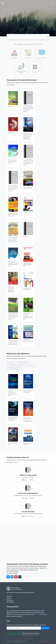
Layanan (9, 598)
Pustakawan (10, 600)
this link (37, 614)
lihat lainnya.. (35, 68)
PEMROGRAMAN (24, 362)
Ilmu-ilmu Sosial (28, 54)
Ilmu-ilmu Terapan (42, 54)
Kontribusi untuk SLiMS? (31, 634)
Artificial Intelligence (14, 369)
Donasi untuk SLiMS (14, 634)
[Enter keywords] (24, 628)
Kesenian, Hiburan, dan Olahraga (21, 68)
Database (11, 362)
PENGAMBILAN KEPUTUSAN (16, 366)
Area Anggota (10, 602)
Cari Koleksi (45, 628)
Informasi (9, 596)
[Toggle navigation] (53, 3)
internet (31, 366)
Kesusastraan (14, 54)
